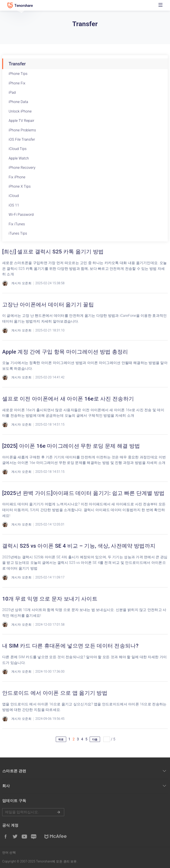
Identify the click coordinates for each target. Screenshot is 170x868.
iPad (12, 92)
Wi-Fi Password (21, 215)
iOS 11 (14, 205)
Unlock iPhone (20, 111)
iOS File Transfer (22, 139)
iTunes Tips (18, 233)
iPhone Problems (22, 130)
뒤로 (61, 740)
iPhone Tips (18, 74)
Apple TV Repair (21, 121)
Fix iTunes (17, 224)
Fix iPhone (17, 177)
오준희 (27, 283)
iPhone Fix (17, 83)
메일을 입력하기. (33, 812)
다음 (95, 740)
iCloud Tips (18, 149)
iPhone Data (18, 102)
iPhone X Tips (20, 186)
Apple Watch (19, 158)
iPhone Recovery (22, 168)
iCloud (14, 196)
